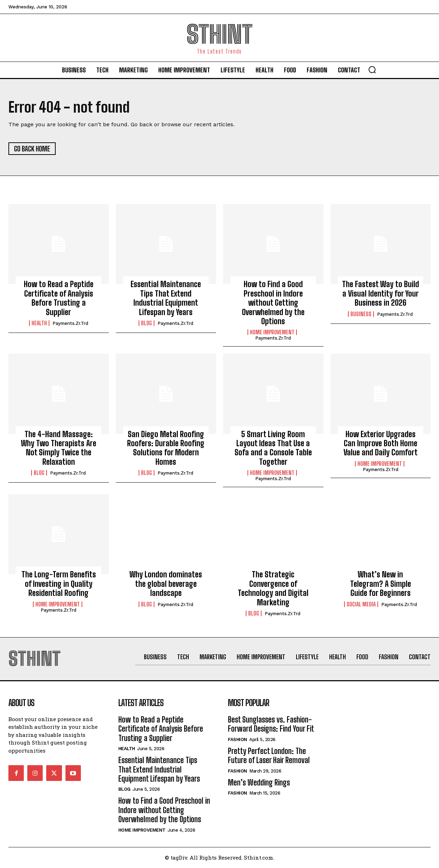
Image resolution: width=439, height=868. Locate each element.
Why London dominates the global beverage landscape (166, 584)
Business (361, 314)
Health (39, 323)
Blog (147, 323)
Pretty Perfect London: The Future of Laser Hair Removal (269, 756)
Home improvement (272, 333)
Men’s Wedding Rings (259, 783)
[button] (372, 70)
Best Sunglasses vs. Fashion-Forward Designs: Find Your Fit (271, 725)
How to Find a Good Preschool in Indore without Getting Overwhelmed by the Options (273, 303)
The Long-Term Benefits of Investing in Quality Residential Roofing (59, 584)
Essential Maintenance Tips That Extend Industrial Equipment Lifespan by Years (166, 298)
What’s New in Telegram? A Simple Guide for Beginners (381, 584)
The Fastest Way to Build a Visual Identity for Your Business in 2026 (381, 294)
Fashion (238, 740)
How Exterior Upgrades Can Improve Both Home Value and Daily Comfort (381, 444)
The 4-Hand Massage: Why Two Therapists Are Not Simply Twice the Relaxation (59, 448)
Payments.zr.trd (70, 324)
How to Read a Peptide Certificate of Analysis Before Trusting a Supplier (59, 298)
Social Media (361, 604)
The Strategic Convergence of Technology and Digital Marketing (273, 589)
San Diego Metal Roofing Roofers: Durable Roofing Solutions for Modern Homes (166, 448)
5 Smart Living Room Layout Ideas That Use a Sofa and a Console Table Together (273, 448)
